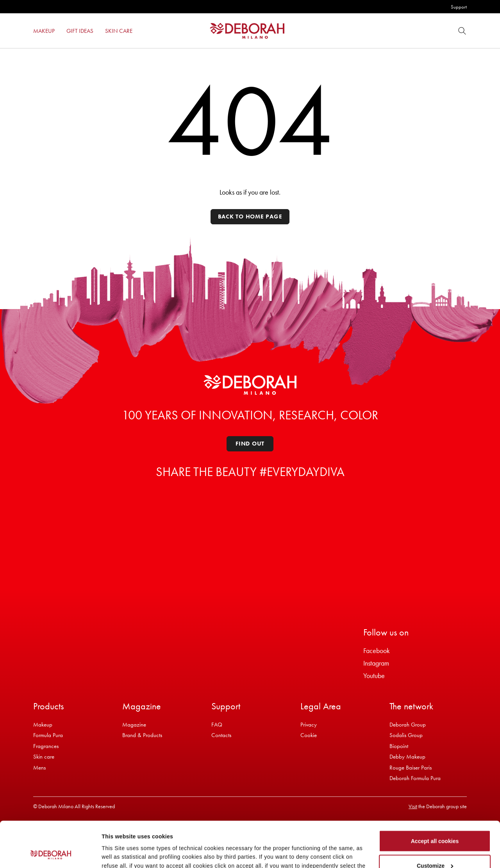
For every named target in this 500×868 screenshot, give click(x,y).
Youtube (374, 676)
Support (459, 7)
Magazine (134, 725)
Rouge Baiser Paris (411, 768)
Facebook (377, 651)
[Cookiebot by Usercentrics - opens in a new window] (51, 853)
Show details (119, 852)
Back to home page (250, 217)
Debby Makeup (407, 757)
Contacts (221, 735)
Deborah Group (408, 725)
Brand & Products (142, 735)
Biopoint (399, 746)
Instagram (376, 663)
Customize (435, 823)
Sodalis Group (406, 735)
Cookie (309, 735)
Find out (250, 444)
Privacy (309, 725)
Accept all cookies (435, 798)
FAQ (217, 725)
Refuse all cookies (435, 848)
